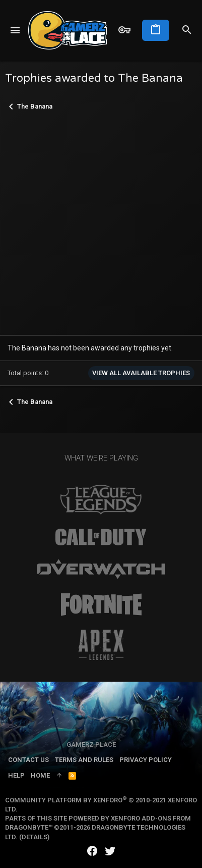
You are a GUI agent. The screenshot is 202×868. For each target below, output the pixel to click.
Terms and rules (84, 760)
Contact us (28, 760)
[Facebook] (92, 851)
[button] (15, 30)
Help (16, 775)
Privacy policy (146, 760)
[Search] (187, 30)
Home (40, 775)
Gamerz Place (91, 745)
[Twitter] (110, 851)
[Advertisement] (101, 224)
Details (35, 837)
